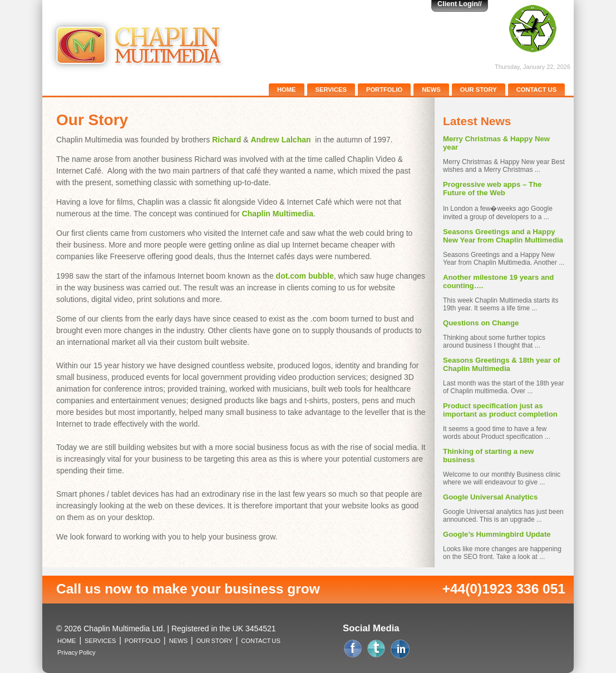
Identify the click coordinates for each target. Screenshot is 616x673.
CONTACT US (537, 90)
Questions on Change (481, 323)
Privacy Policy (77, 652)
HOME (287, 90)
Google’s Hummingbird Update (497, 534)
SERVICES (331, 90)
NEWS (431, 90)
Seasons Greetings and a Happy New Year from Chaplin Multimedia (503, 236)
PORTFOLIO (384, 90)
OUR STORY (479, 90)
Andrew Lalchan (280, 140)
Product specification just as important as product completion (500, 410)
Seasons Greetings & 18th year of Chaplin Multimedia (501, 364)
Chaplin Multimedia (278, 214)
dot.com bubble (305, 276)
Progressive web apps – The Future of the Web (492, 189)
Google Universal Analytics (490, 497)
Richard (226, 140)
